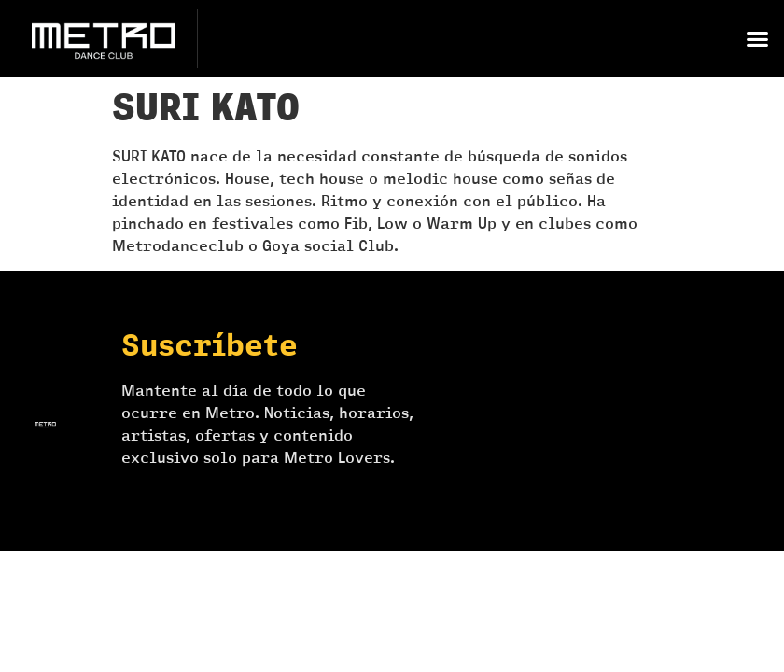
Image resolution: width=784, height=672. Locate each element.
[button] (757, 39)
